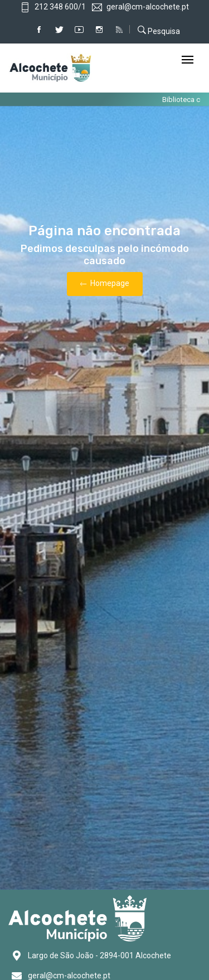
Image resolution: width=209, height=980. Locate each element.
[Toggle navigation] (188, 60)
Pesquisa (159, 30)
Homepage (105, 284)
